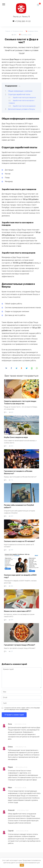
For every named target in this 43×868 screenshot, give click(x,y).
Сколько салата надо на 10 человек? (19, 541)
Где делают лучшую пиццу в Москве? (20, 645)
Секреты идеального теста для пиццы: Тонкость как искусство (20, 402)
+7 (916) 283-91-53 (23, 21)
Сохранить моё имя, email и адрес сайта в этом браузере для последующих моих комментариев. (22, 709)
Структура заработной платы (19, 95)
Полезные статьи (33, 31)
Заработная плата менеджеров (24, 106)
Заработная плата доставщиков (24, 97)
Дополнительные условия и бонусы (21, 109)
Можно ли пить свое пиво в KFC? (18, 611)
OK (22, 865)
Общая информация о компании (20, 91)
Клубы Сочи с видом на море (16, 437)
